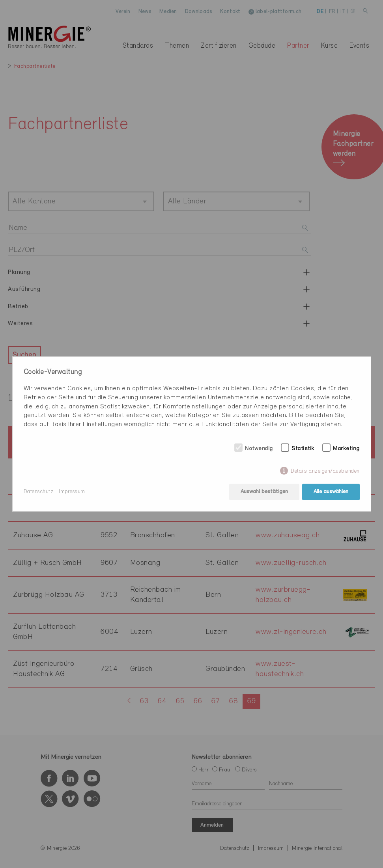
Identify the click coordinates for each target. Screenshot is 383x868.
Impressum (72, 492)
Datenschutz (39, 492)
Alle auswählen (331, 492)
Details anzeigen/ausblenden (325, 471)
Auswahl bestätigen (264, 492)
